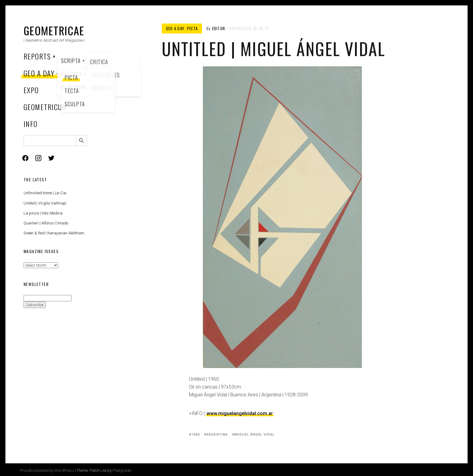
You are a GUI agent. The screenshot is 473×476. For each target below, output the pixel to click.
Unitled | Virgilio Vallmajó (45, 203)
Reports (37, 56)
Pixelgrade (122, 470)
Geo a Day (39, 73)
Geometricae (54, 30)
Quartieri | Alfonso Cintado (46, 223)
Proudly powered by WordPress (47, 470)
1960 (196, 435)
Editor (219, 28)
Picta (193, 28)
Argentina (217, 435)
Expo (31, 90)
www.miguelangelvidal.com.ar (240, 413)
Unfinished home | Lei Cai (45, 193)
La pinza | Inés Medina (43, 213)
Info (31, 124)
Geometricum (45, 107)
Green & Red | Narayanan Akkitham (54, 233)
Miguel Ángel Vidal (255, 435)
